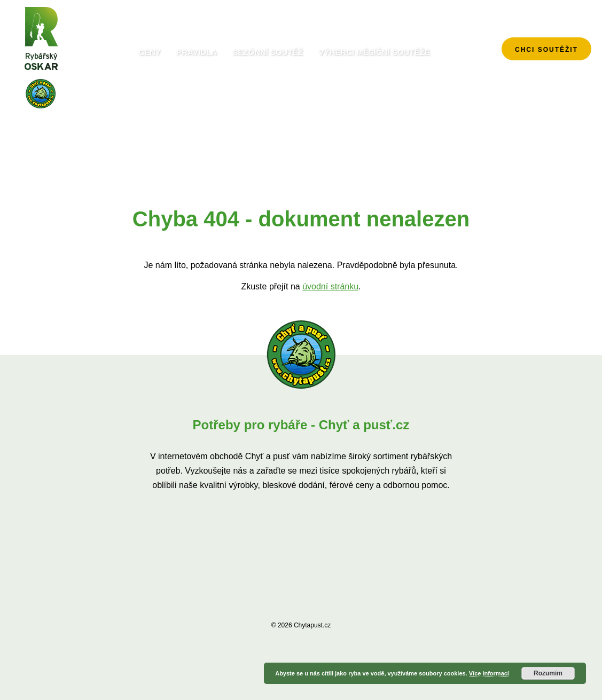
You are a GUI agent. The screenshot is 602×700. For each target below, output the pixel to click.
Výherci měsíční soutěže (374, 52)
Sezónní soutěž (268, 52)
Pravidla (197, 52)
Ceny (150, 52)
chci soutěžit (546, 50)
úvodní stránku (330, 286)
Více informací (489, 673)
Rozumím (548, 673)
